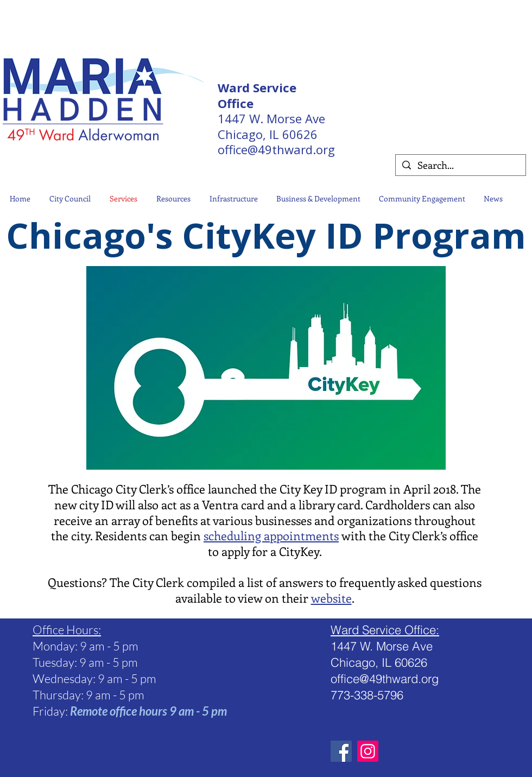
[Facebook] (341, 751)
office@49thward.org (276, 149)
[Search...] (460, 165)
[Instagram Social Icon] (368, 751)
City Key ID (307, 489)
